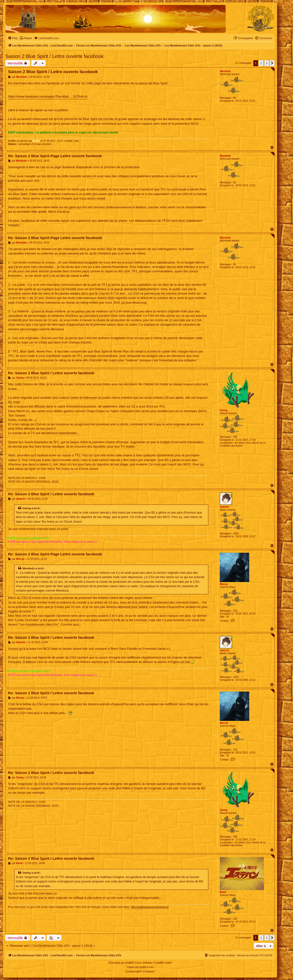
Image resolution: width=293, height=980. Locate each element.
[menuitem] (13, 38)
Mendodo (225, 71)
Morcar (224, 584)
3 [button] (267, 63)
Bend (223, 892)
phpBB (129, 963)
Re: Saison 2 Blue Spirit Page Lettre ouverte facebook (55, 156)
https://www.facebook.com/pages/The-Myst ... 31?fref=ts (48, 96)
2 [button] (261, 63)
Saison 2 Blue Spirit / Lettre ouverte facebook (54, 56)
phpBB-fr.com (146, 967)
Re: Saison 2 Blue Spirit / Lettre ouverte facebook (51, 373)
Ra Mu (36, 141)
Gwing (224, 410)
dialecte (224, 507)
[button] (272, 63)
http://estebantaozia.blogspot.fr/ (150, 907)
